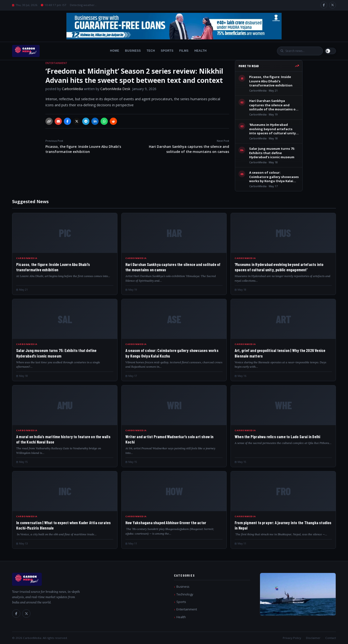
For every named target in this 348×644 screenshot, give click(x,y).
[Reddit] (113, 121)
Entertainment (187, 609)
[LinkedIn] (95, 121)
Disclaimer (313, 638)
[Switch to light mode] (330, 51)
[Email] (58, 121)
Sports (167, 51)
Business (133, 51)
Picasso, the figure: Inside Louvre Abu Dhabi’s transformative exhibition (90, 146)
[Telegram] (86, 121)
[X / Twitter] (333, 5)
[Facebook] (324, 5)
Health (200, 51)
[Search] (302, 51)
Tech (151, 51)
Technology (185, 594)
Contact (331, 638)
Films (184, 51)
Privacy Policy (292, 638)
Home (115, 51)
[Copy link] (49, 121)
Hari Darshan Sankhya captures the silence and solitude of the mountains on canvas (184, 146)
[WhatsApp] (104, 121)
